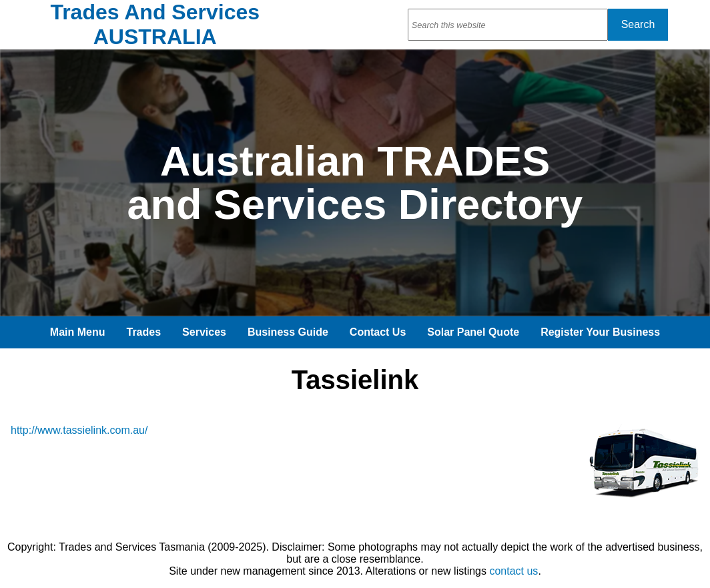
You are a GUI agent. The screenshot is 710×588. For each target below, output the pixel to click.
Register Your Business (600, 332)
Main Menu (78, 332)
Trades (144, 332)
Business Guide (288, 332)
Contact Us (378, 332)
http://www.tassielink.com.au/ (79, 430)
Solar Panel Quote (473, 332)
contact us (513, 571)
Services (204, 332)
